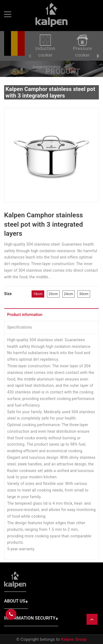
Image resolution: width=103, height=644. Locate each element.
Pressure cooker (83, 46)
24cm (69, 294)
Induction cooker (45, 46)
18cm (38, 294)
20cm (53, 294)
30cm (84, 294)
